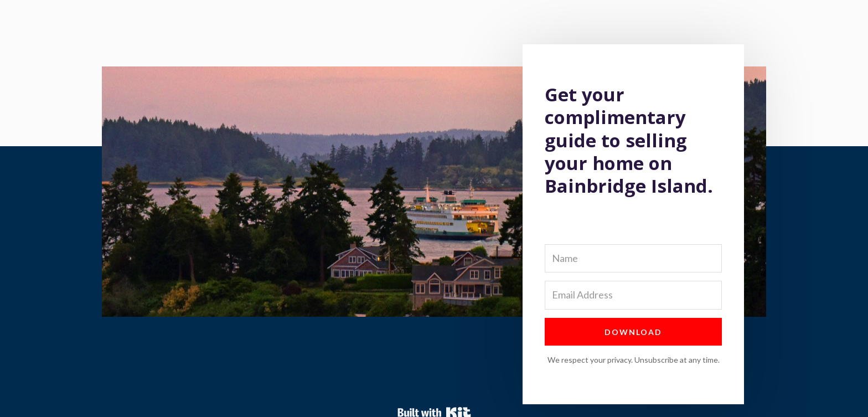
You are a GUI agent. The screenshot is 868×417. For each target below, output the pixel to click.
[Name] (633, 258)
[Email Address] (633, 295)
